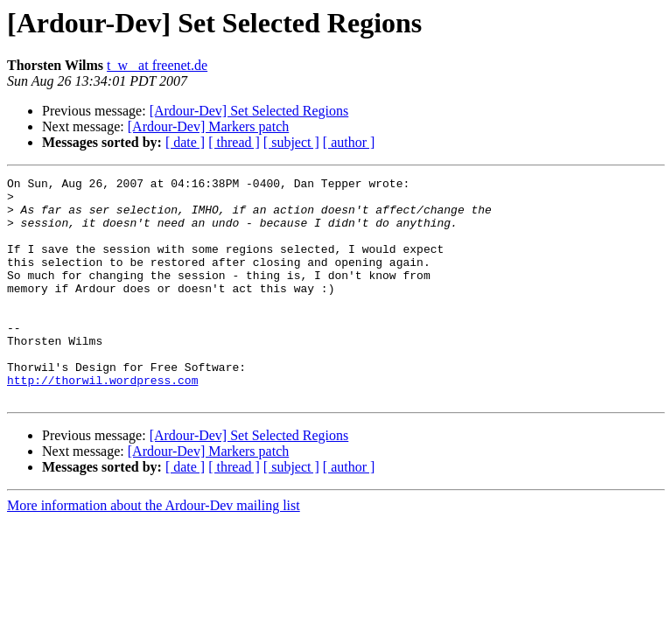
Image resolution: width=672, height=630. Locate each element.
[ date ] (185, 142)
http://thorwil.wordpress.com (102, 422)
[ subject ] (291, 142)
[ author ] (349, 142)
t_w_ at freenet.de (157, 65)
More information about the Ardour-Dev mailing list (154, 550)
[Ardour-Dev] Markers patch (209, 126)
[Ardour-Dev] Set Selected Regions (249, 111)
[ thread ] (234, 142)
